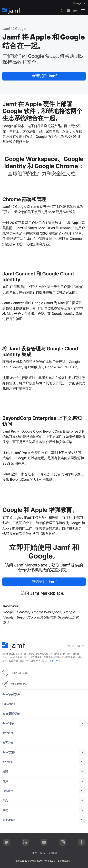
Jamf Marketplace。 (44, 593)
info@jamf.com (14, 684)
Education (9, 704)
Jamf (44, 76)
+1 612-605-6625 (15, 673)
